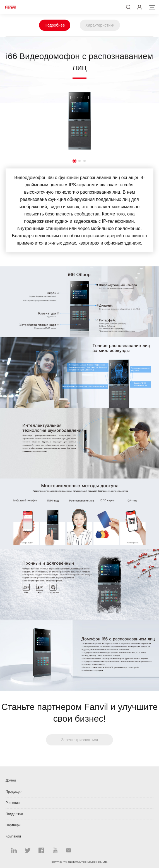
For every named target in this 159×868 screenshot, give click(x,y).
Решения (13, 803)
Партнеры (13, 825)
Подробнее (55, 25)
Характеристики (100, 25)
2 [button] (79, 161)
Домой (11, 780)
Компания (13, 836)
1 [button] (74, 161)
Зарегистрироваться (79, 740)
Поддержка (14, 814)
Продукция (14, 792)
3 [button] (85, 161)
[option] (79, 121)
